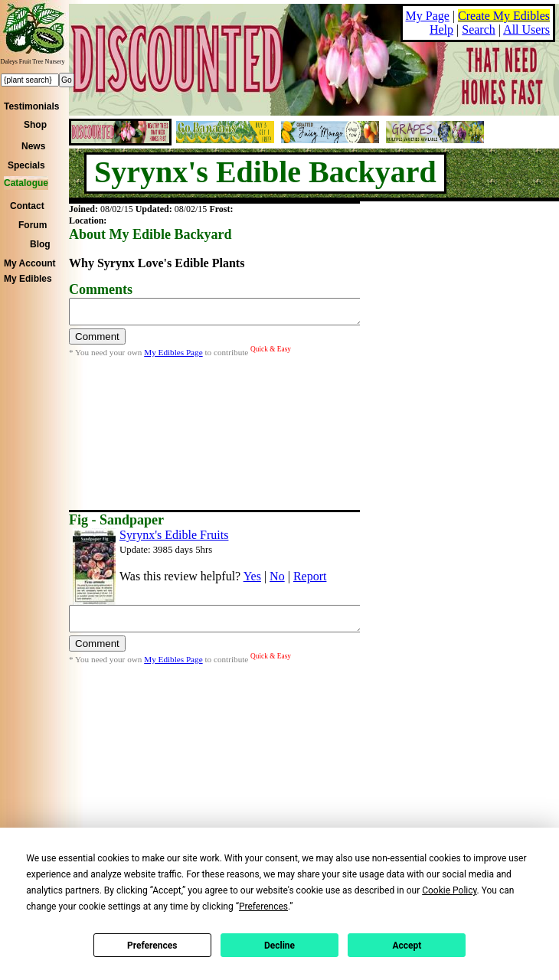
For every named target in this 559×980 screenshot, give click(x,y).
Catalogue (26, 183)
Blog (40, 244)
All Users (526, 29)
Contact (27, 206)
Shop (35, 125)
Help (441, 29)
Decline (279, 946)
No (277, 576)
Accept (407, 946)
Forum (33, 225)
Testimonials (31, 106)
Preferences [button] (263, 906)
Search (479, 29)
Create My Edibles (504, 16)
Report (310, 576)
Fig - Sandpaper (116, 520)
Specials (26, 165)
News (33, 146)
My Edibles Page (173, 357)
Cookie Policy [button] (449, 890)
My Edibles (28, 279)
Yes (252, 576)
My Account (30, 263)
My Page (428, 16)
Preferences (152, 946)
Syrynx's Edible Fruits (174, 535)
